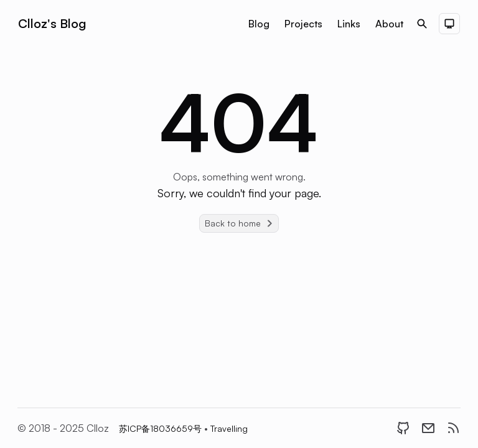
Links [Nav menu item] (349, 24)
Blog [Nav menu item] (259, 24)
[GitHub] (403, 428)
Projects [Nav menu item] (303, 24)
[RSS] (453, 428)
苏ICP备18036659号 (162, 428)
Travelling (229, 428)
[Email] (428, 428)
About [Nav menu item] (389, 24)
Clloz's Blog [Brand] (52, 23)
